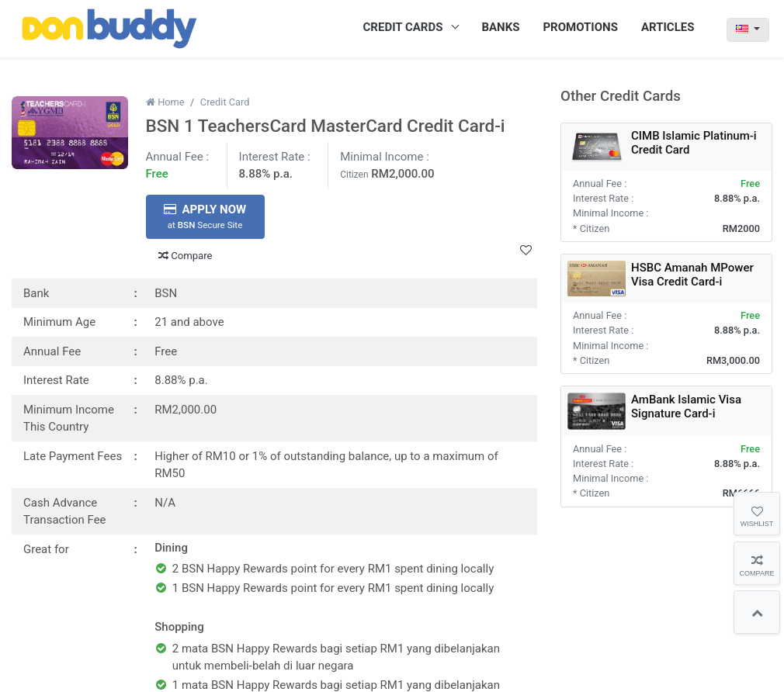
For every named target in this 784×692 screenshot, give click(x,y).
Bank (36, 293)
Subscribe (736, 652)
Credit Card (225, 102)
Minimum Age (59, 322)
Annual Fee (52, 351)
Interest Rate (56, 380)
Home (165, 102)
